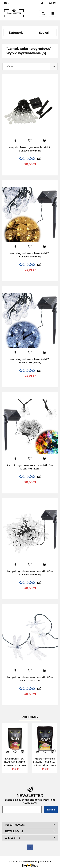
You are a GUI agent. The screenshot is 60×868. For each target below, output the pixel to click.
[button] (53, 3)
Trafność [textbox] (9, 66)
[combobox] (30, 66)
